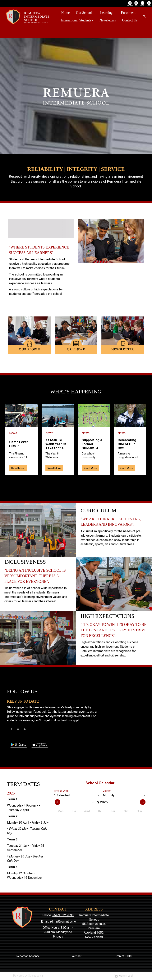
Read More (18, 468)
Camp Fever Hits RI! (19, 444)
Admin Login (124, 976)
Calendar (76, 956)
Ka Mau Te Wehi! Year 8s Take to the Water (56, 444)
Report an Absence (28, 956)
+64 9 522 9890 (63, 915)
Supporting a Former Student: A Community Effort (92, 444)
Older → (76, 482)
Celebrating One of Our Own (127, 444)
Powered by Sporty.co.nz (28, 976)
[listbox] (77, 795)
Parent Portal (124, 956)
